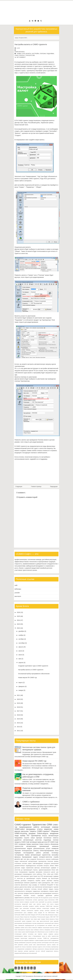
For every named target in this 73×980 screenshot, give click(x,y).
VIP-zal (40, 915)
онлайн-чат (52, 932)
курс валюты (27, 54)
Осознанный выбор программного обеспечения (34, 674)
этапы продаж (38, 913)
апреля (21, 663)
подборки (18, 853)
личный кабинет (43, 889)
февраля (21, 686)
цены (25, 913)
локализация (46, 928)
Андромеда (47, 840)
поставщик (33, 908)
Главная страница (36, 487)
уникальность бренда (43, 949)
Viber (44, 915)
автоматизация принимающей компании (42, 846)
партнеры (50, 881)
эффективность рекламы (22, 898)
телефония (22, 844)
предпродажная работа (29, 827)
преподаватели (54, 938)
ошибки (37, 906)
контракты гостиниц (30, 889)
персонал (56, 906)
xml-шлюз (17, 917)
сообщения (18, 896)
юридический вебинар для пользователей (26, 953)
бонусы (45, 836)
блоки (53, 870)
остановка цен (32, 934)
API (49, 842)
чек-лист (38, 951)
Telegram (33, 915)
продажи (32, 833)
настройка (36, 54)
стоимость (17, 911)
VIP (37, 915)
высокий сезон (34, 902)
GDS (16, 844)
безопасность (41, 859)
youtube (17, 593)
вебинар (17, 881)
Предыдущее (54, 487)
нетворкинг (29, 891)
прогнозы (21, 893)
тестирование (19, 855)
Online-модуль (43, 833)
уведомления (21, 949)
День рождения (32, 859)
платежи (43, 54)
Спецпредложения (20, 900)
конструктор (18, 904)
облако (52, 866)
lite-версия (51, 915)
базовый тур (46, 878)
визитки (22, 902)
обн (36, 932)
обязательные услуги (43, 932)
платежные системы (21, 864)
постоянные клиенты (51, 838)
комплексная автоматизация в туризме (47, 887)
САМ (51, 917)
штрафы (35, 885)
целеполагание (19, 913)
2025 (18, 616)
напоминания (18, 906)
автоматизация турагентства (41, 855)
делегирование (19, 923)
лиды (17, 836)
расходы (34, 943)
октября (21, 639)
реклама (46, 853)
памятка (40, 934)
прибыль (39, 908)
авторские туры (29, 919)
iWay (46, 915)
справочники (30, 868)
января (21, 690)
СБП (54, 917)
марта (20, 682)
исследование (41, 925)
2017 (18, 711)
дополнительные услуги (42, 848)
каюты (30, 928)
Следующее (19, 487)
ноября (21, 635)
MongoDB (50, 885)
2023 (18, 624)
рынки (31, 945)
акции (35, 919)
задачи (35, 857)
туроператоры (55, 947)
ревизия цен (38, 893)
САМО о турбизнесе (31, 802)
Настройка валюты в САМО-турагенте (31, 44)
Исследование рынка (47, 898)
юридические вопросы (52, 951)
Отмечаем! (56, 898)
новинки (55, 827)
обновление (54, 844)
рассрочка (29, 943)
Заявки (29, 844)
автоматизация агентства (32, 840)
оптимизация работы (21, 934)
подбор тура (18, 908)
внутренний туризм (20, 921)
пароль (45, 934)
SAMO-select (20, 829)
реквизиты (21, 945)
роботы (26, 945)
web (25, 859)
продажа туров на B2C (45, 940)
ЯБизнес (22, 919)
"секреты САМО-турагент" (40, 831)
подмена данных (54, 934)
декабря (21, 631)
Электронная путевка (31, 900)
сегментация (46, 908)
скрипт (30, 864)
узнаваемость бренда (31, 949)
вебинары (18, 589)
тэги (16, 949)
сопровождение (27, 874)
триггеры (47, 911)
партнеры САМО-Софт (46, 906)
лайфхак (40, 928)
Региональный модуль (43, 917)
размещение (22, 943)
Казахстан (27, 917)
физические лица (26, 885)
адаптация (41, 900)
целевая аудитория (29, 951)
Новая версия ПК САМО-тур (27, 678)
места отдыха (54, 904)
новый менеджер (30, 932)
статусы (24, 947)
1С (39, 885)
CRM (49, 825)
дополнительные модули (23, 848)
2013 (18, 727)
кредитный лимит (27, 904)
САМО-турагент (20, 55)
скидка (23, 868)
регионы (39, 943)
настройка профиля (28, 906)
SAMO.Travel (24, 915)
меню (16, 930)
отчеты (40, 829)
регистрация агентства (48, 943)
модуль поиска (54, 889)
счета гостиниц (47, 947)
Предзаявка (19, 838)
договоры (24, 881)
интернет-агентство (46, 857)
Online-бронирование (47, 851)
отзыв (16, 872)
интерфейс (55, 902)
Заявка (19, 54)
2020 (18, 699)
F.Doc (45, 874)
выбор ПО (25, 836)
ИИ (40, 898)
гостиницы (55, 853)
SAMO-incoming (21, 833)
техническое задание (33, 911)
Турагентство (30, 55)
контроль (46, 866)
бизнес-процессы (50, 919)
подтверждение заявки (21, 936)
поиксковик (26, 908)
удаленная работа (52, 896)
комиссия (35, 928)
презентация (24, 938)
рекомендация (47, 893)
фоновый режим (54, 949)
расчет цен (55, 872)
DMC (31, 898)
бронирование (27, 857)
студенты (40, 947)
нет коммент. (21, 57)
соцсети (26, 838)
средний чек (18, 947)
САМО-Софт (54, 842)
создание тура (54, 908)
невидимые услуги (49, 930)
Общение (55, 831)
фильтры (37, 868)
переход (56, 881)
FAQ (57, 913)
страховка (29, 947)
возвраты (27, 902)
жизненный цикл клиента (52, 923)
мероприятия (21, 930)
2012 (18, 731)
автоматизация (53, 836)
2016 (18, 715)
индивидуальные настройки (34, 866)
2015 (18, 719)
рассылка (25, 831)
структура (34, 947)
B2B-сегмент (52, 913)
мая (20, 659)
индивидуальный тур (31, 925)
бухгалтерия (55, 878)
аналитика (35, 844)
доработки (18, 840)
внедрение (54, 833)
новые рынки (21, 932)
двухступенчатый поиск (46, 921)
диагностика (23, 887)
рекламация (18, 874)
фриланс (21, 951)
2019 (18, 703)
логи (48, 904)
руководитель (46, 883)
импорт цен (31, 887)
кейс (57, 870)
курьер (44, 904)
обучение (18, 851)
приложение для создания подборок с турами (27, 940)
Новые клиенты (45, 844)
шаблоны (39, 874)
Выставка (36, 898)
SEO (29, 915)
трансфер (40, 896)
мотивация (33, 842)
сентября (22, 643)
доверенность (41, 923)
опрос (57, 932)
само (34, 945)
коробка (38, 881)
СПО (42, 876)
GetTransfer (18, 915)
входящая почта (31, 921)
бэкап (57, 919)
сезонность (55, 893)
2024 (18, 620)
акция (46, 900)
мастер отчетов (54, 928)
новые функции (36, 838)
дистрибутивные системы (30, 923)
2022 (18, 628)
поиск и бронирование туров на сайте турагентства (43, 936)
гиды (38, 921)
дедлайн (56, 921)
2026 (18, 612)
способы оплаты (29, 896)
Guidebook (43, 885)
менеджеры (31, 829)
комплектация (19, 889)
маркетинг (48, 829)
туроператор (36, 836)
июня (20, 655)
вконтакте (18, 596)
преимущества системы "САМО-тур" (39, 938)
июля (20, 651)
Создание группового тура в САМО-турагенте (33, 666)
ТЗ (54, 885)
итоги (57, 851)
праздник (17, 938)
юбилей (43, 951)
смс (57, 945)
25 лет (45, 913)
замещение (21, 925)
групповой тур (43, 902)
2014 (18, 723)
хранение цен (54, 911)
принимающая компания (22, 883)
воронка (48, 859)
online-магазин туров (26, 876)
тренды (42, 911)
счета (34, 874)
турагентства (19, 846)
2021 (18, 695)
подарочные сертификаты (41, 891)
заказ (16, 925)
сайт (16, 585)
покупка (51, 891)
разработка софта (36, 883)
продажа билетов (29, 893)
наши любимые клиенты (37, 930)
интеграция (46, 827)
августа (21, 647)
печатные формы (53, 861)
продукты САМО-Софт (22, 842)
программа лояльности (43, 872)
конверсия (55, 848)
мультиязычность (20, 891)
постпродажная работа (32, 853)
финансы (18, 857)
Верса (22, 917)
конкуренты (31, 881)
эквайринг (30, 913)
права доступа (42, 842)
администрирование (45, 870)
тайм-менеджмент (38, 864)
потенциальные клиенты (30, 851)
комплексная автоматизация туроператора (33, 861)
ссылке (19, 369)
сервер (54, 945)
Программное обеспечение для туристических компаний (41, 976)
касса (26, 928)
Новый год (36, 876)
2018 (18, 707)
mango (56, 915)
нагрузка (28, 930)
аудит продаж (41, 919)
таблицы (23, 911)
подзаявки (50, 54)
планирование (23, 872)
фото (16, 951)
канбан (22, 928)
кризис (43, 881)
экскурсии (47, 864)
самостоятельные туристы (44, 945)
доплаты (50, 902)
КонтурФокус (33, 917)
